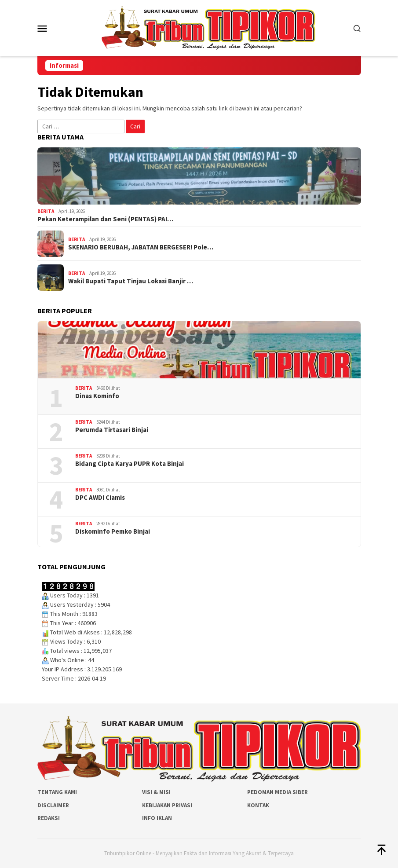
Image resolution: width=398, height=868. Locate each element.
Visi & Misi (156, 792)
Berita (46, 211)
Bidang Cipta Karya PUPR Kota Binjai (130, 464)
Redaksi (49, 818)
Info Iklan (157, 818)
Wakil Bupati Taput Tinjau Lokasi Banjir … (131, 281)
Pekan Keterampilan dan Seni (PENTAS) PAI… (105, 219)
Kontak (258, 805)
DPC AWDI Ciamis (100, 498)
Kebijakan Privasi (167, 805)
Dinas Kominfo (97, 396)
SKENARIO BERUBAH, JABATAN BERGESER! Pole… (141, 247)
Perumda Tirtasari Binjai (112, 430)
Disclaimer (53, 805)
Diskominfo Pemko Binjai (113, 531)
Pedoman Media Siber (278, 792)
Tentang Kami (57, 792)
